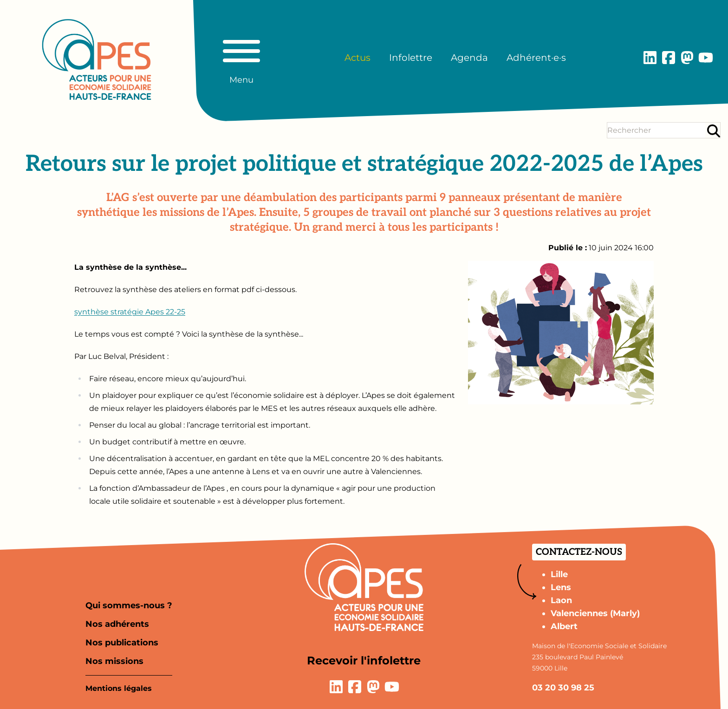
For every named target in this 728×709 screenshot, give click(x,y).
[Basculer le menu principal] (241, 58)
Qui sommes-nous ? (129, 605)
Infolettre (411, 58)
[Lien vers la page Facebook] (669, 58)
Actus (357, 58)
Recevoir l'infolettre (364, 660)
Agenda (469, 58)
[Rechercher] (714, 131)
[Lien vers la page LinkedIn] (650, 58)
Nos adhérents (117, 624)
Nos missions (114, 661)
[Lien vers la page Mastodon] (687, 58)
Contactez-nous (579, 552)
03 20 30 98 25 (563, 688)
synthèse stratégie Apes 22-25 (130, 312)
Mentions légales (119, 688)
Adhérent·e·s (536, 58)
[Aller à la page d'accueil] (97, 59)
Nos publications (122, 643)
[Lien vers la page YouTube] (706, 58)
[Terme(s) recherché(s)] (656, 130)
